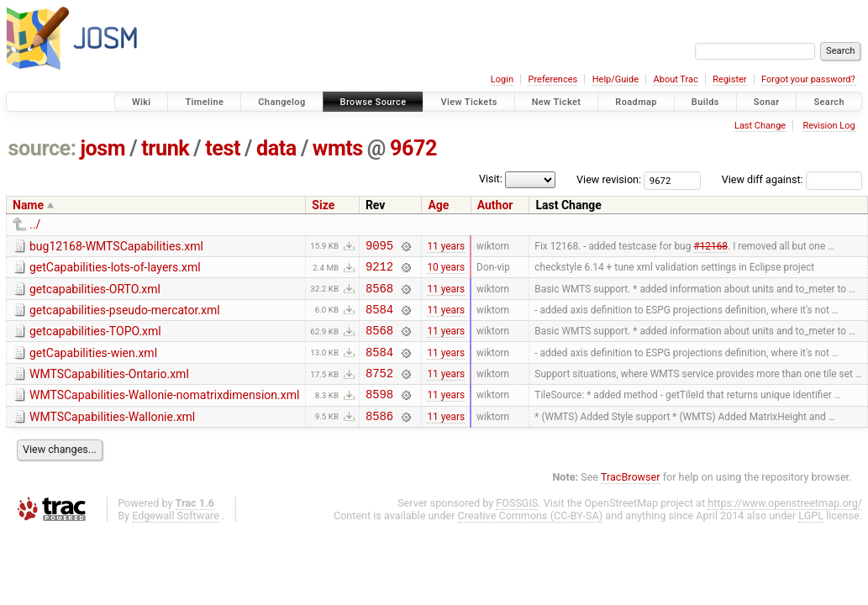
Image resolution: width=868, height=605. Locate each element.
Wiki (142, 102)
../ (35, 224)
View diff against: (792, 179)
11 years (446, 247)
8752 (379, 390)
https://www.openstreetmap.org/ (785, 526)
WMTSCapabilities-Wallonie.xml (112, 437)
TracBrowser (631, 500)
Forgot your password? (808, 79)
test (223, 148)
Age (438, 205)
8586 (379, 438)
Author (495, 205)
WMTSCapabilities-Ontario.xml (109, 389)
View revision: (609, 179)
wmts (338, 148)
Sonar (767, 102)
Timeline (204, 102)
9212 (379, 271)
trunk (165, 148)
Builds (705, 102)
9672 (413, 148)
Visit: (491, 179)
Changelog (281, 102)
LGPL (811, 538)
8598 (379, 414)
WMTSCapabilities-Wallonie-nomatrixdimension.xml (164, 413)
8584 (379, 319)
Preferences (552, 79)
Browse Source (374, 102)
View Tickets (468, 102)
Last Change (760, 126)
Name (28, 205)
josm (103, 148)
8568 (379, 295)
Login (502, 79)
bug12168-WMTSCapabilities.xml (116, 246)
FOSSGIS (517, 526)
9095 (379, 247)
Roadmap (636, 102)
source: (42, 148)
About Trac (676, 79)
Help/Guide (615, 79)
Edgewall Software (176, 538)
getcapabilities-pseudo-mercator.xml (125, 318)
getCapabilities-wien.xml (93, 366)
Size (323, 205)
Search (829, 102)
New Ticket (557, 102)
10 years (446, 271)
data (276, 148)
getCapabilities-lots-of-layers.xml (115, 270)
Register (729, 79)
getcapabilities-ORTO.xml (95, 294)
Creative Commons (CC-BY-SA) (531, 538)
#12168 (710, 247)
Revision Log (829, 126)
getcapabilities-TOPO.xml (95, 341)
